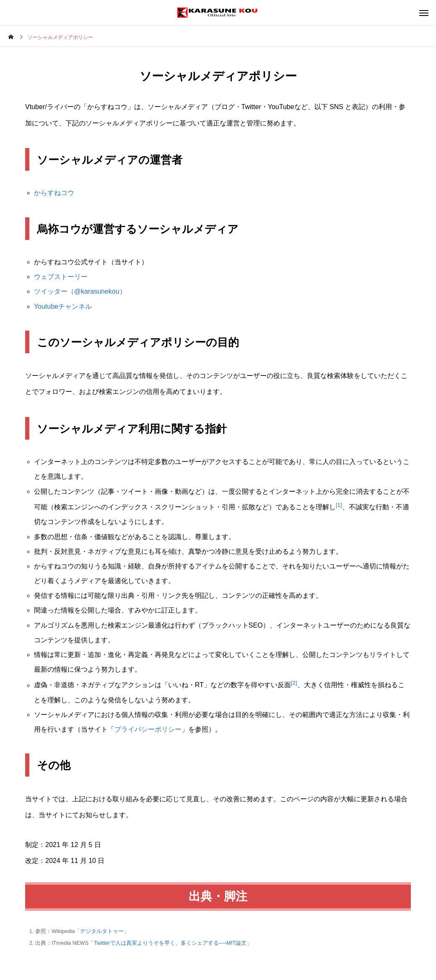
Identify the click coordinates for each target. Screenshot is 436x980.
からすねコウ (54, 193)
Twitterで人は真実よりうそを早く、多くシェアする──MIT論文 (170, 943)
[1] (339, 505)
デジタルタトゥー (102, 931)
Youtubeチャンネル (63, 306)
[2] (294, 683)
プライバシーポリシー (148, 729)
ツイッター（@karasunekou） (80, 291)
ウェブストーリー (61, 277)
